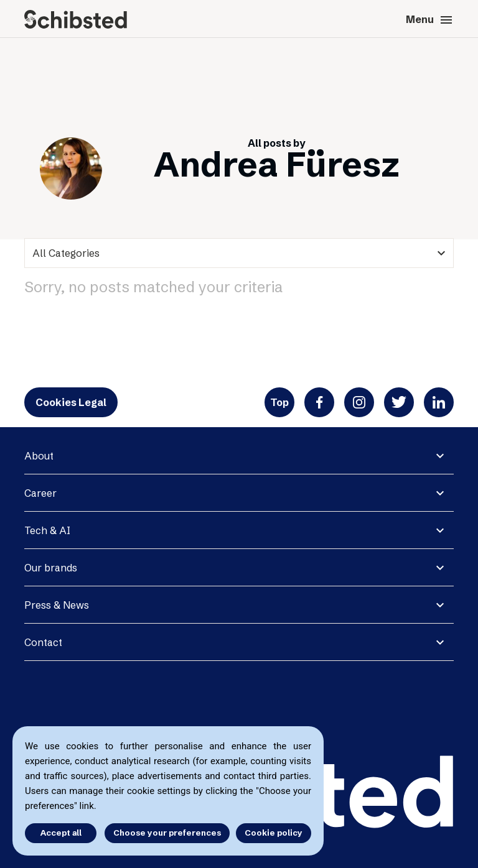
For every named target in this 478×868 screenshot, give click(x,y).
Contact (43, 642)
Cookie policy (274, 833)
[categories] (239, 253)
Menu (430, 20)
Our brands (51, 568)
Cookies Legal (71, 402)
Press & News (57, 605)
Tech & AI (47, 530)
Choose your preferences (167, 833)
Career (40, 493)
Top (279, 402)
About (39, 456)
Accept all (61, 833)
